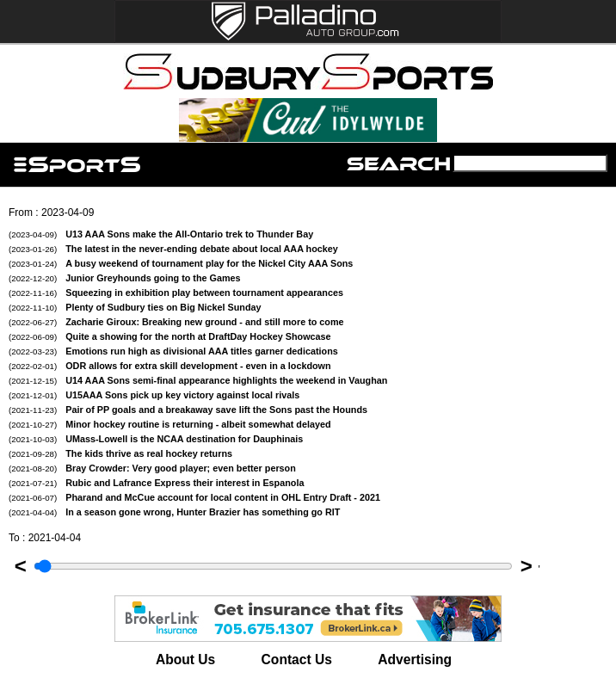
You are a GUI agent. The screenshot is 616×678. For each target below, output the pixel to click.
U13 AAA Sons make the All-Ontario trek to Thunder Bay (161, 234)
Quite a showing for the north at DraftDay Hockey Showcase (170, 336)
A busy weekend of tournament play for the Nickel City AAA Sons (181, 263)
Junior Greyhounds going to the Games (125, 278)
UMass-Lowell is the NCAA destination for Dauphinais (156, 439)
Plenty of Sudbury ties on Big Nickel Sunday (135, 307)
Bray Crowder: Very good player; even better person (152, 468)
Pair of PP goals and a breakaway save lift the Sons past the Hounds (188, 410)
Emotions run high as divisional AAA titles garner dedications (173, 351)
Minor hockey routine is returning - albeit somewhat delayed (170, 424)
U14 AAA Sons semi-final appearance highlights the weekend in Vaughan (198, 380)
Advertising (415, 660)
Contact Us (297, 660)
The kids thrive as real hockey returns (120, 453)
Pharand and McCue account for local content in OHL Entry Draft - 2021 (194, 497)
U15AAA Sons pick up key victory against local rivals (154, 395)
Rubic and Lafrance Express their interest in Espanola (156, 483)
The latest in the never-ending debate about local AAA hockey (173, 249)
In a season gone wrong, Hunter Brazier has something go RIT (174, 512)
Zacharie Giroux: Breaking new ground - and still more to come (176, 322)
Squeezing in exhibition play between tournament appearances (176, 293)
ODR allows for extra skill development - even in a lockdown (170, 366)
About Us (185, 660)
